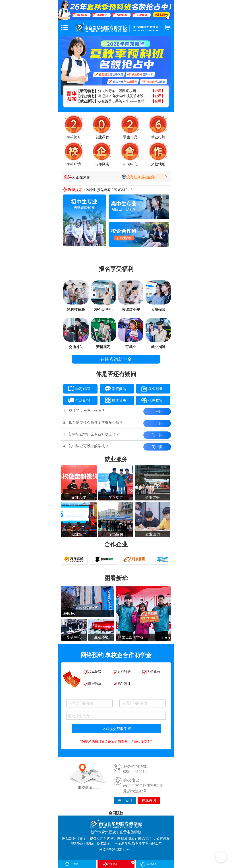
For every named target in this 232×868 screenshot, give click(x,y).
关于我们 (125, 800)
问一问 (157, 411)
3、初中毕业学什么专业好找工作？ (91, 434)
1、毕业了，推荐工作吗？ (84, 411)
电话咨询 (148, 864)
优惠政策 (149, 400)
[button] (163, 638)
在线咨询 (149, 800)
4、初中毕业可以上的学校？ (86, 446)
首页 (71, 864)
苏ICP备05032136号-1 (116, 849)
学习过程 (77, 388)
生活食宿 (77, 400)
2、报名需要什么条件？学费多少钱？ (93, 422)
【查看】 (158, 91)
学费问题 (113, 388)
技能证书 (113, 400)
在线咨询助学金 (116, 359)
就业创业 (149, 388)
